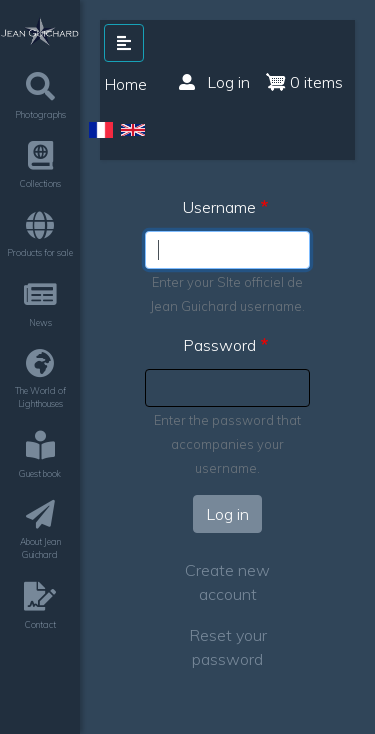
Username (219, 207)
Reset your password (228, 647)
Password (219, 345)
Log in (214, 82)
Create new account (227, 582)
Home (126, 84)
